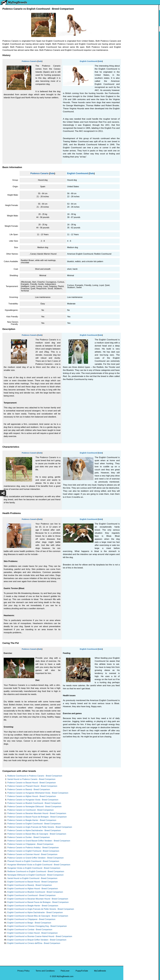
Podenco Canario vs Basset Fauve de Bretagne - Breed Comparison (37, 817)
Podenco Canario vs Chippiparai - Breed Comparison (30, 844)
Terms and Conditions (45, 971)
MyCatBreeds (100, 971)
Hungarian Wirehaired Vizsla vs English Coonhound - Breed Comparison (39, 865)
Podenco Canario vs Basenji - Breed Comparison (29, 789)
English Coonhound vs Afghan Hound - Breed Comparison (33, 889)
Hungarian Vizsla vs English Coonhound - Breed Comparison (34, 868)
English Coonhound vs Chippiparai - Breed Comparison (31, 919)
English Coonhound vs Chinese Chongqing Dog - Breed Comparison (37, 926)
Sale (40, 61)
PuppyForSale (82, 971)
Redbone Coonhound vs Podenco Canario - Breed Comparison (35, 776)
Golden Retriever (132, 76)
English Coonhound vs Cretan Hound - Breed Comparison (33, 933)
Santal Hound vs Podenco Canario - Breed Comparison (31, 779)
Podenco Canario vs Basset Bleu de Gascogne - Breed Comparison (37, 834)
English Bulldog (132, 45)
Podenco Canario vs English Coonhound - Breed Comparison (34, 824)
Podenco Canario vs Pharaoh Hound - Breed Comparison (32, 786)
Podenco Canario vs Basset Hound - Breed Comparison (32, 783)
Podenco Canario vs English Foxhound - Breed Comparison (33, 851)
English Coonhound (88, 61)
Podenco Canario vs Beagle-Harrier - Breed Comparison (32, 820)
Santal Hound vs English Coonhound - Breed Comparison (32, 878)
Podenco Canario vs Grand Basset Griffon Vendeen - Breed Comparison (39, 841)
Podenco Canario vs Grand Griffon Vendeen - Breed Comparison (35, 858)
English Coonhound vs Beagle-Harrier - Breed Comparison (33, 906)
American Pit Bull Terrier (135, 107)
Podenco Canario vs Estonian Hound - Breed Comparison (32, 854)
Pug (127, 66)
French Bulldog (132, 56)
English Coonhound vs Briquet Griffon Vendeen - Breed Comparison (37, 940)
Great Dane (130, 122)
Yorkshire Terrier (132, 40)
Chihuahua (130, 86)
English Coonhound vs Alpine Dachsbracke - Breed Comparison (35, 912)
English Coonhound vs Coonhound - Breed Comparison (31, 895)
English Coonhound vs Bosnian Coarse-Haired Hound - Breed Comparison (40, 936)
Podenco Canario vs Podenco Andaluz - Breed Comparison (33, 848)
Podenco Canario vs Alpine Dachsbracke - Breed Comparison (34, 830)
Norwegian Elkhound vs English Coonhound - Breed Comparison (35, 875)
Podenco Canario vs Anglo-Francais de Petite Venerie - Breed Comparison (40, 827)
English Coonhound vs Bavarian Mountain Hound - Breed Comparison (38, 899)
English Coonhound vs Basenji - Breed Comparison (30, 885)
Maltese (128, 61)
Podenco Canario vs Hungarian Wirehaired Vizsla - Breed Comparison (38, 793)
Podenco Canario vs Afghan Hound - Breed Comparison (32, 796)
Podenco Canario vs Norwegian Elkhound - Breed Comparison (34, 807)
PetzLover (65, 971)
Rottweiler (129, 81)
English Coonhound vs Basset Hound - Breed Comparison (33, 882)
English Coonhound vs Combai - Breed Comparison (30, 930)
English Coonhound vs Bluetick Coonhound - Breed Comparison (35, 892)
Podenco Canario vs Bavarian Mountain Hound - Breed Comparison (37, 813)
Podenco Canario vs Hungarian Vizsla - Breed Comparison (33, 800)
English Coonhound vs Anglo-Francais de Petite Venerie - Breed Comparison (41, 909)
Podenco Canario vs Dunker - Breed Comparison (29, 837)
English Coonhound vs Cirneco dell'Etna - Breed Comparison (34, 943)
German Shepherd (133, 71)
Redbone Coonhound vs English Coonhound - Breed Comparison (36, 871)
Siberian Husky (132, 35)
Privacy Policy (23, 971)
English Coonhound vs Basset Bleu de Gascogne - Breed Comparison (38, 916)
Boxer (127, 102)
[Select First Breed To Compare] (142, 13)
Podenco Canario (29, 61)
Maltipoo (129, 133)
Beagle (128, 112)
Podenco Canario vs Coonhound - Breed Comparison (30, 810)
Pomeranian (130, 51)
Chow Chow (130, 117)
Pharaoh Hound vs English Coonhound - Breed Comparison (33, 861)
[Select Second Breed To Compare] (142, 18)
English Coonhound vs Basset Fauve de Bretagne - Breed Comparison (38, 902)
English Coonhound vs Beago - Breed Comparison (29, 923)
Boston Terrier (131, 92)
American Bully (131, 97)
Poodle (128, 127)
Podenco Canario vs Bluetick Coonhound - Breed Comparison (34, 803)
